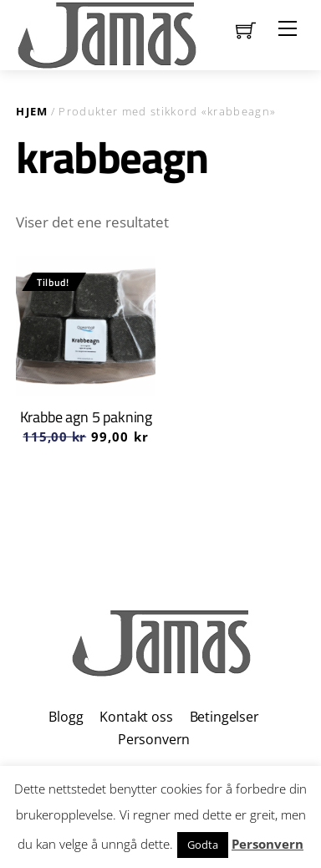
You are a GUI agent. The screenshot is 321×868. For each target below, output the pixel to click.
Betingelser (224, 717)
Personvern (154, 739)
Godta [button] (203, 845)
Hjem (32, 111)
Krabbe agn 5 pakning (86, 417)
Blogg (66, 717)
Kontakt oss (136, 717)
